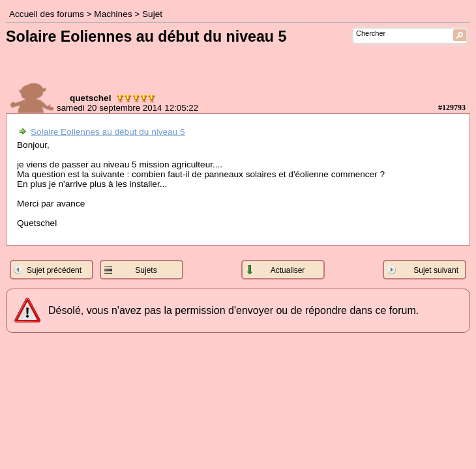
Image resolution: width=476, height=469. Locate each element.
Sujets (146, 270)
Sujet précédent (54, 270)
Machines (113, 14)
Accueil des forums (47, 14)
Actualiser (288, 270)
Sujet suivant (436, 270)
